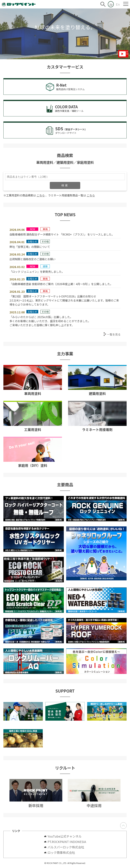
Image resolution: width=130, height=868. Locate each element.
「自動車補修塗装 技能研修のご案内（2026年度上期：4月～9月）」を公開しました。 (61, 284)
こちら (41, 195)
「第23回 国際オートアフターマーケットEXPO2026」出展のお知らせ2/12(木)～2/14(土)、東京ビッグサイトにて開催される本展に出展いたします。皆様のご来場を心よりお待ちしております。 (64, 300)
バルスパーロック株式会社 (66, 847)
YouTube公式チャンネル (66, 836)
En (118, 4)
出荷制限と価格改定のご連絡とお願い (32, 259)
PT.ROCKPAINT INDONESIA (67, 842)
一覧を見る (114, 334)
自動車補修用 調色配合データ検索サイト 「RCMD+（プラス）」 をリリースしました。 (62, 234)
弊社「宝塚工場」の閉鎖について (30, 247)
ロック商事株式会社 (61, 852)
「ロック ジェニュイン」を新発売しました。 (37, 272)
